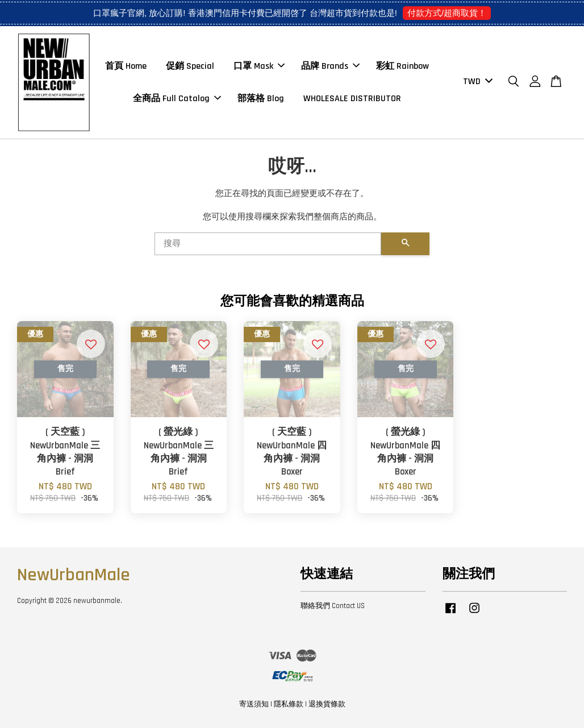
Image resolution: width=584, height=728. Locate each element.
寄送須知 (254, 704)
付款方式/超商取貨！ (447, 13)
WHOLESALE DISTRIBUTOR (352, 99)
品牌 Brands (330, 66)
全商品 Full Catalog (177, 99)
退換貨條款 (327, 704)
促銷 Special (190, 66)
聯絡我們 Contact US (333, 606)
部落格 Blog (261, 99)
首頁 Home (126, 66)
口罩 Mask (259, 66)
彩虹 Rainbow (402, 66)
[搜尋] (268, 244)
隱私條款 (289, 704)
